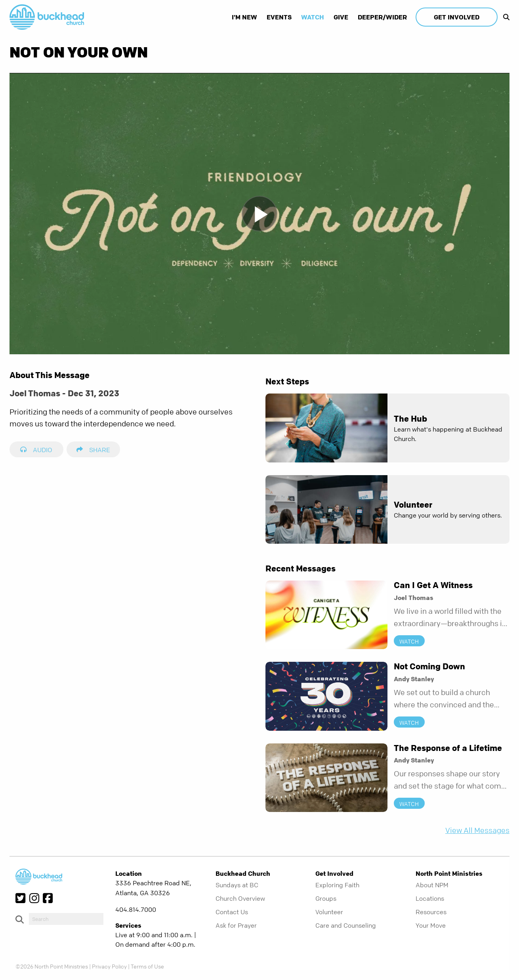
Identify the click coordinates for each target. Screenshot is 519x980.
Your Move (431, 925)
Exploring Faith (337, 885)
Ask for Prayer (236, 925)
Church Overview (240, 898)
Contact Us (232, 912)
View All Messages (477, 830)
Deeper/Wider (382, 17)
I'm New (244, 17)
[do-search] (66, 919)
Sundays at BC (237, 885)
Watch (313, 17)
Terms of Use (147, 966)
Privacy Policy (109, 966)
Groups (326, 898)
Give (341, 17)
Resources (431, 912)
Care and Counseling (346, 925)
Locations (430, 898)
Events (279, 17)
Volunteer (329, 912)
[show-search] (504, 17)
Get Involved (457, 17)
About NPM (432, 885)
